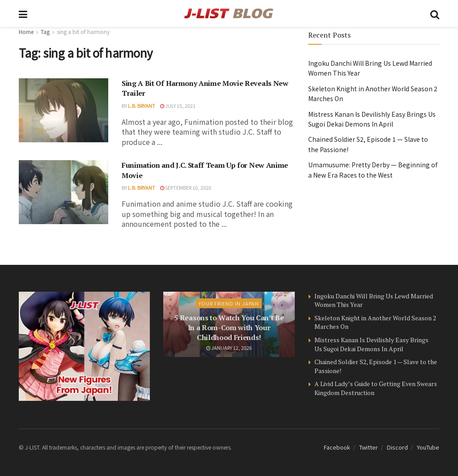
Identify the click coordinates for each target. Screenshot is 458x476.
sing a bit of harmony (83, 32)
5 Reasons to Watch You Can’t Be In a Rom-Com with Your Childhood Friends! (229, 328)
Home (26, 32)
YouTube (428, 447)
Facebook (337, 447)
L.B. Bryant (142, 106)
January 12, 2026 (229, 348)
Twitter (369, 447)
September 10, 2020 (186, 187)
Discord (397, 447)
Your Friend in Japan (229, 303)
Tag (45, 32)
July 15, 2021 (178, 106)
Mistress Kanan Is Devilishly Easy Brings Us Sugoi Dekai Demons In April (371, 344)
